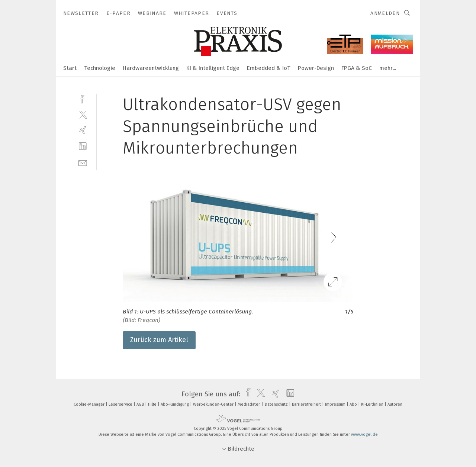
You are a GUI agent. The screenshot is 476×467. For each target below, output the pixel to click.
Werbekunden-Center (214, 404)
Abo (354, 404)
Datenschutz (277, 404)
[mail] (83, 162)
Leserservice (121, 404)
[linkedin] (83, 146)
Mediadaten (250, 404)
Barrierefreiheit (307, 404)
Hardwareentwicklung (151, 68)
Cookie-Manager (90, 404)
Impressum (336, 404)
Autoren (395, 404)
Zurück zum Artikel (159, 340)
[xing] (83, 130)
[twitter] (83, 114)
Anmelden (385, 13)
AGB (141, 404)
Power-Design (316, 68)
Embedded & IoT (269, 68)
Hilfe (153, 404)
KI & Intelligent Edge (213, 68)
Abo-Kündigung (175, 404)
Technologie (100, 68)
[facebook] (83, 98)
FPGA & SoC (357, 68)
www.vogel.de (364, 434)
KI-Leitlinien (373, 404)
